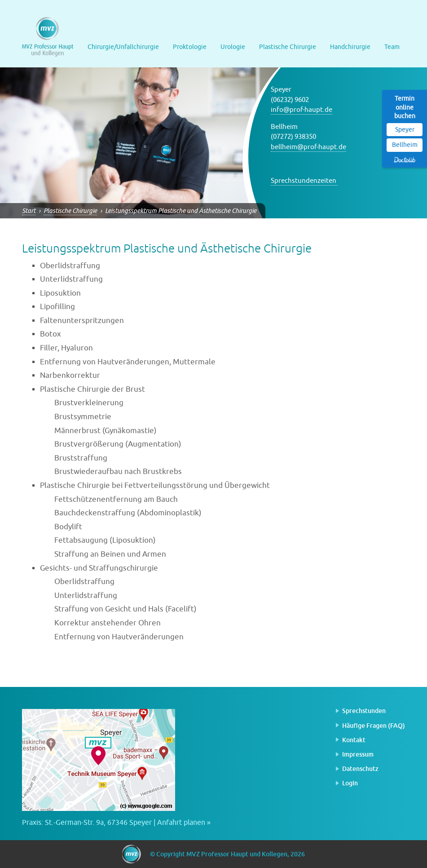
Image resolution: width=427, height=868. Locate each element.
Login (350, 783)
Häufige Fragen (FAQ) (374, 725)
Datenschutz (360, 768)
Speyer (405, 130)
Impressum (358, 754)
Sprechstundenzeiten (304, 181)
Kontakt (354, 740)
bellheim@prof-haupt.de (308, 147)
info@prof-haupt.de (302, 110)
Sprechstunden (364, 711)
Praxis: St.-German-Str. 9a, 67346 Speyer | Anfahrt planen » (116, 823)
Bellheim (405, 145)
